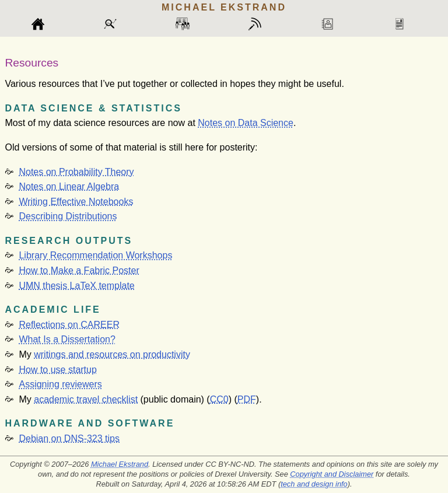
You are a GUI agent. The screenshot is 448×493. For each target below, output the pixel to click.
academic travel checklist (86, 399)
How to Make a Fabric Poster (79, 270)
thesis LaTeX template (76, 286)
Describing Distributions (68, 216)
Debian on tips (69, 438)
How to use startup (57, 370)
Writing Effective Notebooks (76, 202)
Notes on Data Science (246, 123)
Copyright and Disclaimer (332, 474)
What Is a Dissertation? (67, 339)
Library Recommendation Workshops (95, 255)
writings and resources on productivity (112, 354)
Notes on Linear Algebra (69, 186)
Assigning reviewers (60, 384)
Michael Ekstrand (120, 464)
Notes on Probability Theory (76, 172)
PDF (247, 399)
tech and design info (314, 484)
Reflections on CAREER (69, 325)
